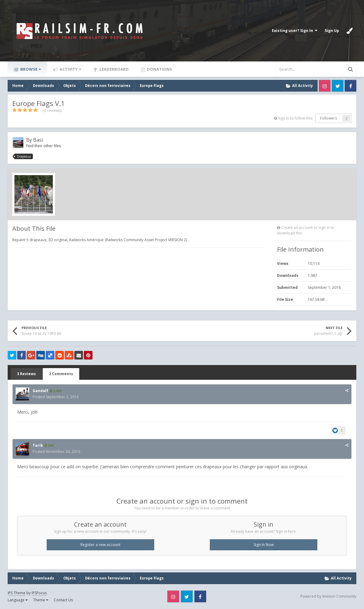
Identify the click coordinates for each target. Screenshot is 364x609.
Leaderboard (114, 69)
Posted (56, 397)
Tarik (38, 445)
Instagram (325, 86)
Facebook (350, 86)
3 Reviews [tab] (26, 374)
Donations (159, 69)
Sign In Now (264, 545)
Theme (41, 600)
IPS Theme (17, 593)
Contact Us (63, 600)
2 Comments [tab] (61, 374)
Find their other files (43, 146)
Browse (30, 69)
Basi (38, 140)
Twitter (338, 86)
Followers (329, 118)
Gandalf (40, 391)
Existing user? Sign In (295, 31)
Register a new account (100, 545)
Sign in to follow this (295, 118)
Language (18, 600)
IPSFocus (39, 593)
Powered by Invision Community (328, 596)
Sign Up (332, 31)
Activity (70, 69)
